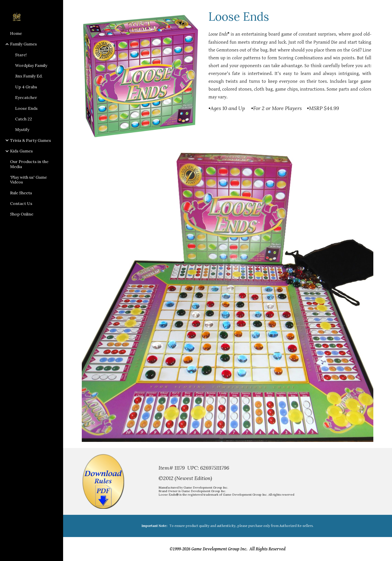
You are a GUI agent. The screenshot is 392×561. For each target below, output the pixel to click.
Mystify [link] (22, 129)
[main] (290, 16)
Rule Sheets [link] (21, 193)
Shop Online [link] (22, 214)
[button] (386, 7)
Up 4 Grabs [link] (26, 87)
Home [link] (16, 33)
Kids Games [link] (21, 151)
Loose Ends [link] (26, 108)
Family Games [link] (23, 44)
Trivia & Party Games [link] (31, 140)
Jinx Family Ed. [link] (29, 76)
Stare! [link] (21, 55)
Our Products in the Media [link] (29, 164)
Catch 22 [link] (24, 119)
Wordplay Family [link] (31, 65)
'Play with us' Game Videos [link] (29, 180)
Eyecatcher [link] (26, 97)
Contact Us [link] (21, 203)
